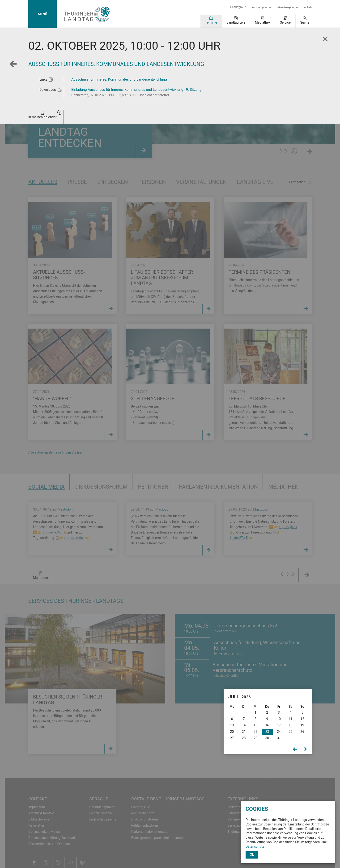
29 (255, 738)
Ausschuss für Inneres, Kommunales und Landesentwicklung (119, 79)
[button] (60, 113)
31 (279, 738)
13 (232, 725)
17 (279, 725)
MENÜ (42, 14)
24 (279, 732)
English (307, 7)
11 (291, 719)
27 (232, 738)
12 (302, 719)
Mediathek (263, 22)
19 (302, 725)
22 (255, 732)
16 (267, 725)
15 (255, 725)
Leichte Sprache (261, 7)
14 (244, 725)
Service (285, 22)
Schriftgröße (238, 7)
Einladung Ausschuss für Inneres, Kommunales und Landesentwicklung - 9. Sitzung (136, 90)
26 (302, 732)
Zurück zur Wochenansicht (14, 67)
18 (291, 725)
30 (267, 738)
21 (244, 732)
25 (291, 732)
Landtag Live (236, 22)
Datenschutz (255, 846)
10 (279, 719)
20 (232, 732)
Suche (305, 22)
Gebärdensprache (287, 7)
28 (244, 738)
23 (267, 732)
